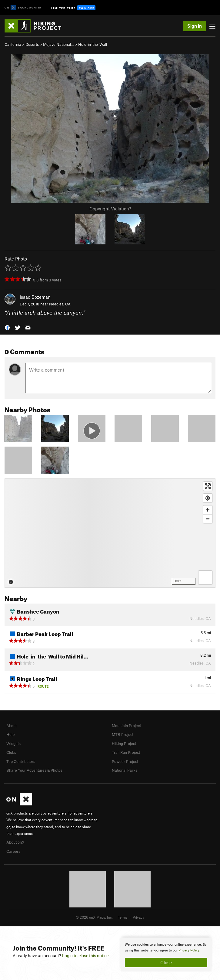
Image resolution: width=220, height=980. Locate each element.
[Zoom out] (208, 519)
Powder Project (125, 761)
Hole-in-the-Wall (93, 44)
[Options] (205, 578)
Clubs (11, 752)
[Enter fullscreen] (208, 486)
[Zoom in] (208, 510)
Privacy (138, 917)
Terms (123, 917)
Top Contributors (21, 761)
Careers (13, 851)
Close (166, 962)
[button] (7, 327)
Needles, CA (60, 304)
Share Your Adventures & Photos (34, 770)
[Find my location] (208, 498)
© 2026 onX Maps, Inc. (94, 917)
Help (10, 734)
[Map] (110, 533)
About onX (15, 842)
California (13, 44)
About (12, 726)
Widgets (13, 744)
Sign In (195, 26)
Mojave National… (58, 44)
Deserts (32, 44)
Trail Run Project (126, 752)
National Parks (125, 770)
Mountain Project (126, 726)
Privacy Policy (189, 950)
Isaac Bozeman (35, 297)
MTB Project (123, 734)
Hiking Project (124, 744)
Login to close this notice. (86, 956)
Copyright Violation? (110, 209)
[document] (166, 954)
